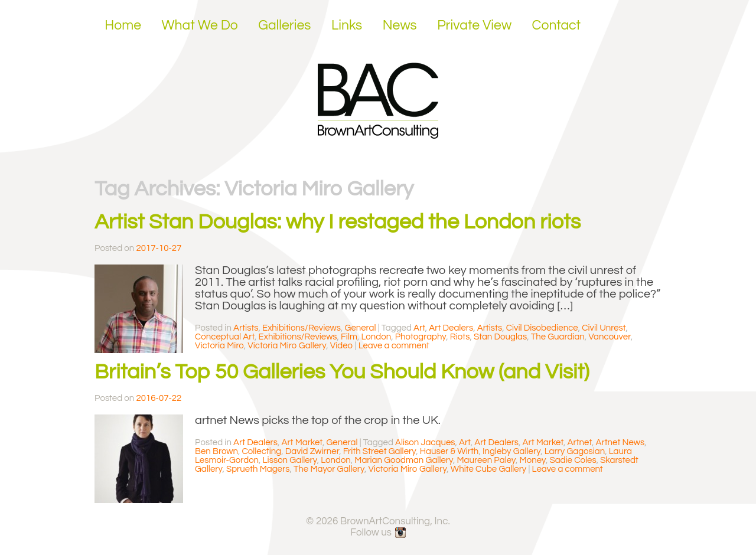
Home (123, 25)
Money (533, 460)
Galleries (284, 25)
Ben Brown (216, 451)
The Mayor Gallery (329, 469)
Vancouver (609, 337)
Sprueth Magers (258, 469)
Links (347, 25)
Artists (246, 328)
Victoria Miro (219, 346)
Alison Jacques (425, 443)
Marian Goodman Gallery (404, 460)
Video (342, 346)
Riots (460, 337)
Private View (474, 25)
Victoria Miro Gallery (287, 346)
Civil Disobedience (542, 328)
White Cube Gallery (488, 469)
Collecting (261, 451)
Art (419, 328)
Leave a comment (394, 346)
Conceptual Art (225, 337)
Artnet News (620, 443)
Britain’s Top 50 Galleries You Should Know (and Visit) (342, 372)
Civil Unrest (604, 328)
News (400, 25)
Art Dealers (451, 328)
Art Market (302, 443)
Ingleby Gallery (511, 451)
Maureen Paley (486, 460)
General (361, 328)
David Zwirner (312, 451)
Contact (557, 25)
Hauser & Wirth (449, 451)
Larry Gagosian (575, 451)
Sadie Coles (573, 460)
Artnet (580, 443)
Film (349, 337)
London (377, 337)
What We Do (200, 25)
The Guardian (558, 337)
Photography (421, 337)
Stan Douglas (500, 337)
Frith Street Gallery (380, 451)
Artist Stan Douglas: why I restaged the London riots (338, 222)
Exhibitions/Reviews (302, 328)
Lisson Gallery (290, 460)
